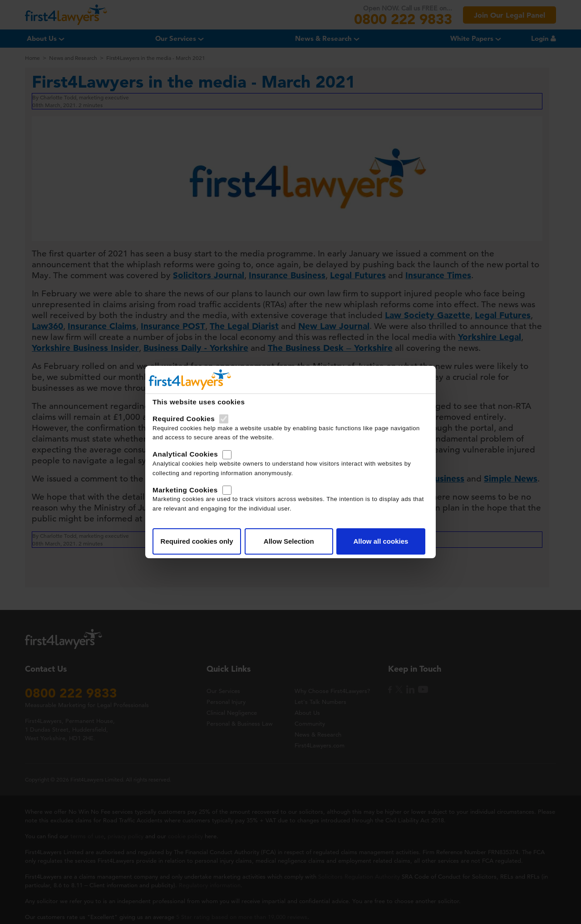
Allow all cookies (381, 541)
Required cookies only (197, 541)
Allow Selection (289, 541)
